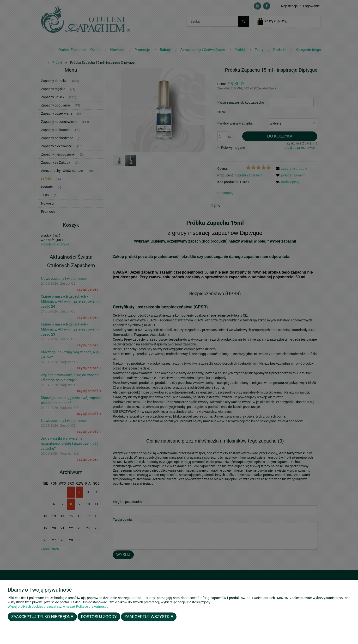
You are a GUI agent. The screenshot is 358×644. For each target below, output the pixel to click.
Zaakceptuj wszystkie (149, 617)
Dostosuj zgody (99, 617)
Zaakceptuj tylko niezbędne (42, 617)
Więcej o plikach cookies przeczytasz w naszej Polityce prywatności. (58, 606)
